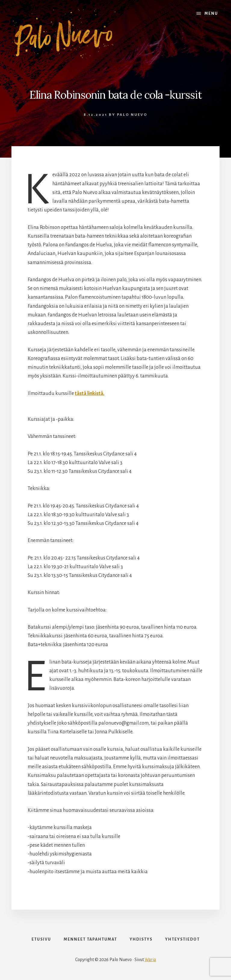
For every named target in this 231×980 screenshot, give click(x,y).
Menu (211, 14)
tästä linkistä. (90, 393)
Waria (150, 960)
